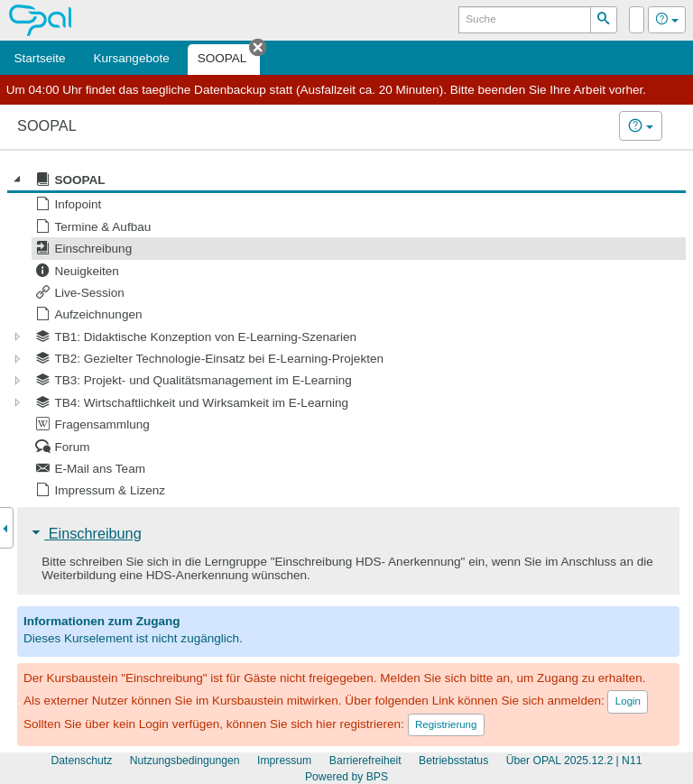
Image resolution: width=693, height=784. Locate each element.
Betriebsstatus (453, 761)
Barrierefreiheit (365, 761)
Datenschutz (82, 761)
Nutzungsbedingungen (185, 761)
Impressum (284, 761)
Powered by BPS (346, 777)
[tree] (346, 335)
